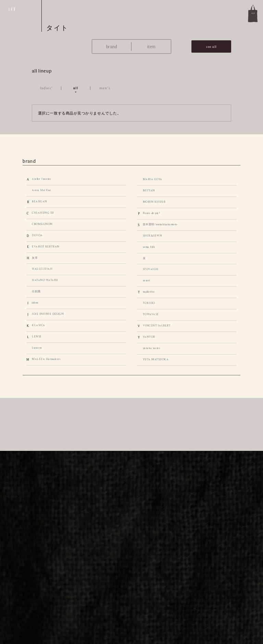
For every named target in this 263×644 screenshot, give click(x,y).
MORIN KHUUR (154, 202)
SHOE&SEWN (152, 236)
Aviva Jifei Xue (41, 190)
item (151, 47)
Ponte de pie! (151, 213)
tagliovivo (149, 292)
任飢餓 (36, 291)
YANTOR (149, 337)
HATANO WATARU (45, 280)
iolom (35, 303)
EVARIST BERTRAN (46, 247)
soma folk (149, 247)
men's (105, 88)
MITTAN (149, 191)
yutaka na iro (151, 348)
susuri (146, 280)
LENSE (37, 337)
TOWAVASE (151, 314)
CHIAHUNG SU (43, 213)
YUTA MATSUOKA (156, 359)
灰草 (35, 258)
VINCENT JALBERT (157, 326)
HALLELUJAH (42, 269)
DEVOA (37, 235)
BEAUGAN (39, 202)
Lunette (37, 348)
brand (112, 47)
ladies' (47, 88)
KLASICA (38, 325)
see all (211, 46)
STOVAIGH (151, 269)
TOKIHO (149, 303)
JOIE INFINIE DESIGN (48, 314)
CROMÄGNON (42, 224)
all (76, 88)
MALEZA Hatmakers (46, 359)
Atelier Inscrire (42, 179)
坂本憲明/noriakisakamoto (160, 224)
